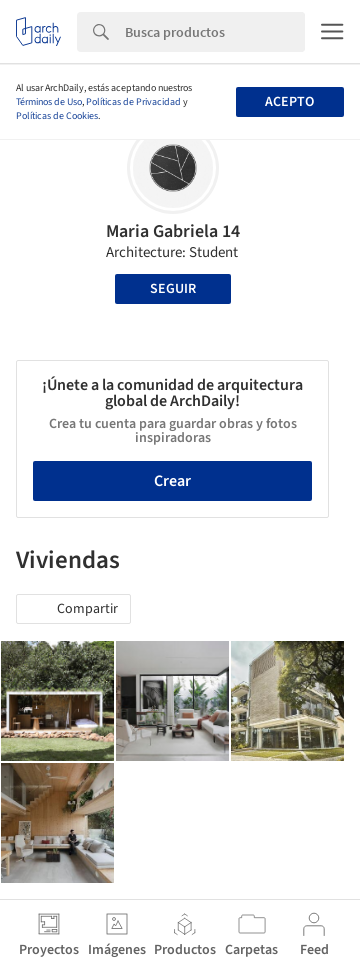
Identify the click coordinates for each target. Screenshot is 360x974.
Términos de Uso (49, 102)
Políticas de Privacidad (133, 102)
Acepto (289, 102)
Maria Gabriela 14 (173, 231)
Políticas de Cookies (57, 116)
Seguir (173, 289)
